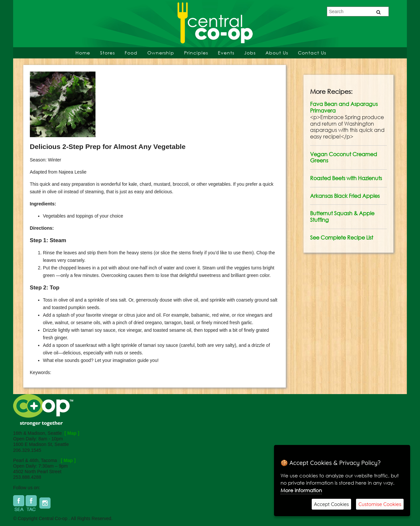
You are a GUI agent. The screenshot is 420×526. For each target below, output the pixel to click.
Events (226, 53)
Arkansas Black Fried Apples (345, 196)
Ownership (161, 53)
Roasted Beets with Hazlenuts (346, 178)
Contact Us (312, 53)
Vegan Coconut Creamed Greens (344, 158)
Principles (196, 53)
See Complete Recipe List (342, 238)
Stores (107, 53)
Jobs (250, 53)
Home (83, 53)
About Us (277, 53)
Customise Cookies (380, 504)
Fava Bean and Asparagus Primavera (344, 107)
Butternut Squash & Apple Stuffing (342, 217)
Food (131, 53)
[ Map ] (72, 433)
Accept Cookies (332, 504)
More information (301, 490)
